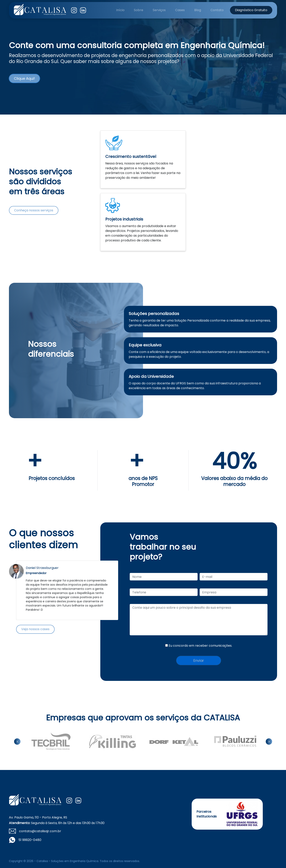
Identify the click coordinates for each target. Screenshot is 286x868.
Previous (23, 590)
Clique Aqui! (24, 78)
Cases (180, 10)
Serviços (159, 10)
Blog (198, 10)
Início (120, 10)
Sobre (139, 10)
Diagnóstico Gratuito (251, 10)
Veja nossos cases (35, 629)
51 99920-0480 (30, 840)
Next (111, 590)
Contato (217, 10)
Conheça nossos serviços (34, 210)
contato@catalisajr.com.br (40, 831)
